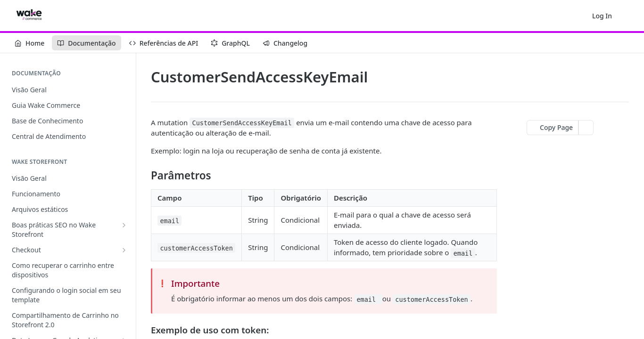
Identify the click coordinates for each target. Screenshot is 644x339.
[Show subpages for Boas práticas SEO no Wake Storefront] (124, 225)
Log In (602, 16)
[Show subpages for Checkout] (124, 250)
